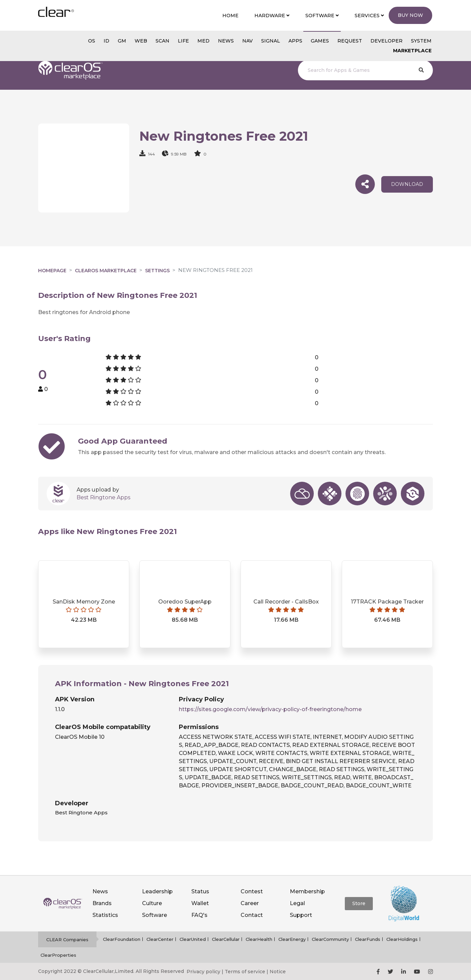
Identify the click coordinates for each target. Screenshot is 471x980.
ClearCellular (226, 939)
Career (250, 903)
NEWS (226, 41)
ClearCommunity (330, 939)
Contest (252, 891)
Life (183, 41)
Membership (307, 891)
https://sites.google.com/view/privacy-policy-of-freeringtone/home (270, 709)
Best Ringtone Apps (103, 497)
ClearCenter (160, 939)
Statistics (105, 915)
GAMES (320, 41)
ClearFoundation (122, 939)
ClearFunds (368, 939)
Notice (278, 972)
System (421, 41)
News (100, 891)
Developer (386, 41)
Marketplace (412, 51)
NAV (247, 41)
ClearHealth (259, 939)
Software (155, 915)
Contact (252, 915)
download (407, 184)
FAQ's (199, 915)
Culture (152, 903)
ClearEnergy (292, 939)
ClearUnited (193, 939)
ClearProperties (58, 955)
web (141, 41)
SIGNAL (271, 41)
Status (200, 891)
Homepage (52, 271)
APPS (295, 41)
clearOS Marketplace (106, 271)
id (106, 41)
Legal (297, 903)
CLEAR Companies (67, 940)
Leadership (157, 891)
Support (301, 915)
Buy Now (410, 15)
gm (122, 41)
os (92, 41)
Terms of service (245, 972)
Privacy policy (203, 972)
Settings (157, 271)
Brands (102, 903)
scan (162, 41)
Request (350, 41)
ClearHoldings (402, 939)
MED (203, 41)
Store (359, 903)
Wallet (200, 903)
